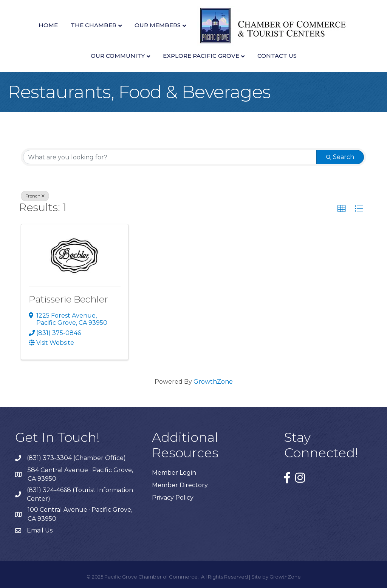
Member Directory (180, 485)
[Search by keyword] (170, 157)
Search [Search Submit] (340, 157)
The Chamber (94, 25)
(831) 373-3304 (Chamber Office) (76, 458)
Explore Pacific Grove (201, 56)
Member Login (174, 473)
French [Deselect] (35, 196)
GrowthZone (213, 382)
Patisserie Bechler (68, 299)
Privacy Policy (173, 498)
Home (48, 25)
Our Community (118, 56)
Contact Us (277, 56)
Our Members (158, 25)
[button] (342, 209)
